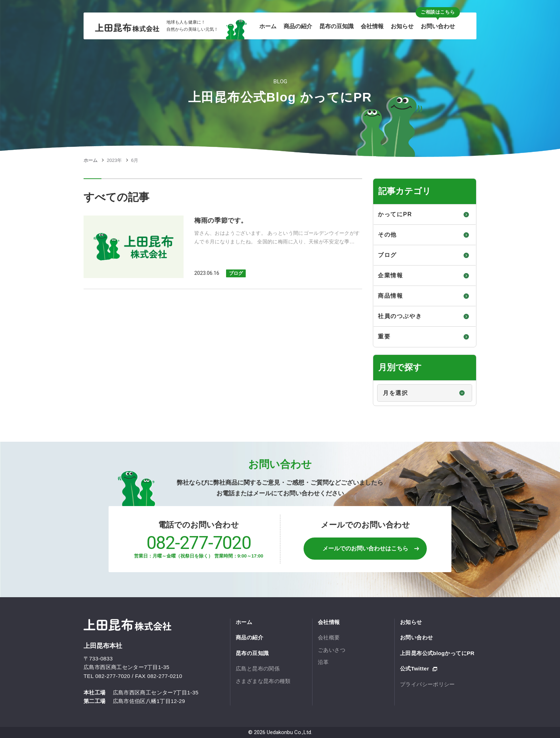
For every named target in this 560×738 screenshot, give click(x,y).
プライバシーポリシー (427, 684)
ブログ (236, 273)
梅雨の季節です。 (221, 221)
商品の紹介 (249, 637)
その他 (387, 235)
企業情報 (390, 275)
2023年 (114, 160)
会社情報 (329, 622)
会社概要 (329, 637)
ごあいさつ (332, 650)
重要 (384, 336)
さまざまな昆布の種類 (263, 681)
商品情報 (390, 296)
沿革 (323, 662)
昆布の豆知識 (252, 653)
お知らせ (411, 622)
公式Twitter (414, 668)
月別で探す (374, 381)
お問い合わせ (416, 637)
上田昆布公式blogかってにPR (437, 653)
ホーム (91, 160)
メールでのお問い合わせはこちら (365, 548)
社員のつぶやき (400, 316)
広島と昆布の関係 (258, 668)
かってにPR (395, 214)
